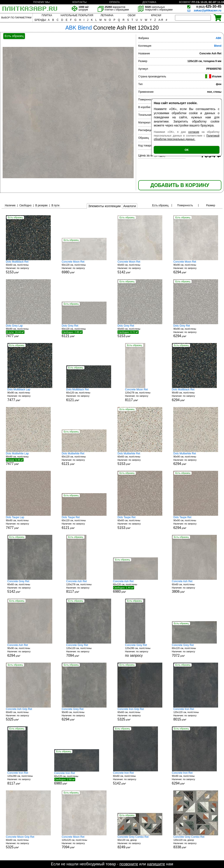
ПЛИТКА (47, 15)
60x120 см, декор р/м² (140, 842)
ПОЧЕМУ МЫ (41, 2)
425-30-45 (209, 6)
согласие (194, 132)
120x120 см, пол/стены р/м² (89, 650)
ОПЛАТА (114, 2)
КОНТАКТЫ (80, 2)
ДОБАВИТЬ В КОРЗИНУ (180, 185)
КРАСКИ (156, 15)
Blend (218, 46)
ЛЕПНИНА (107, 15)
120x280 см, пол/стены (142, 650)
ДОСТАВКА (149, 2)
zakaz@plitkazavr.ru (208, 10)
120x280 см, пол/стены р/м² (24, 778)
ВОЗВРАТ (185, 2)
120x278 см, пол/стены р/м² (142, 395)
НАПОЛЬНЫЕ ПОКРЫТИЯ (77, 15)
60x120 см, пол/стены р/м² (84, 267)
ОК (187, 150)
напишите (156, 864)
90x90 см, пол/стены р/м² (196, 267)
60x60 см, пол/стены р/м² (28, 267)
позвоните (129, 864)
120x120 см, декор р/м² (196, 842)
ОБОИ (132, 15)
